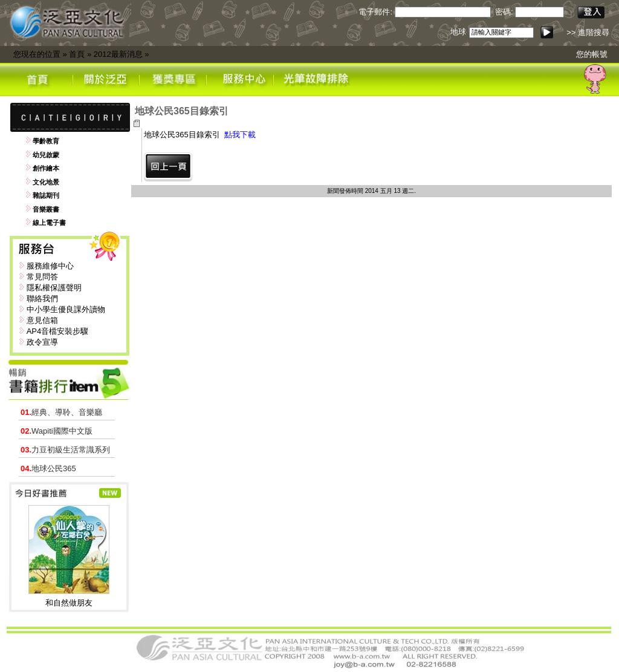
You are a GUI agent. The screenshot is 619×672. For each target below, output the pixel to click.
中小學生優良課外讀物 (66, 309)
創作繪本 (46, 168)
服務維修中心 (50, 266)
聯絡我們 (42, 298)
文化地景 (46, 182)
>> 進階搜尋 (588, 32)
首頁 (77, 54)
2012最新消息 (118, 54)
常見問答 (42, 277)
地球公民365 (48, 468)
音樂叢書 (46, 209)
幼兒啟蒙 (46, 155)
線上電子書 (49, 223)
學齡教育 (46, 141)
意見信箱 (42, 320)
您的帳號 (592, 54)
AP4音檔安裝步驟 (58, 331)
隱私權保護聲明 (54, 288)
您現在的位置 (37, 54)
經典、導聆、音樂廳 (61, 412)
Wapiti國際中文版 (57, 431)
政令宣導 (42, 342)
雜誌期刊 (46, 195)
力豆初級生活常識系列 (65, 450)
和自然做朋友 (69, 603)
